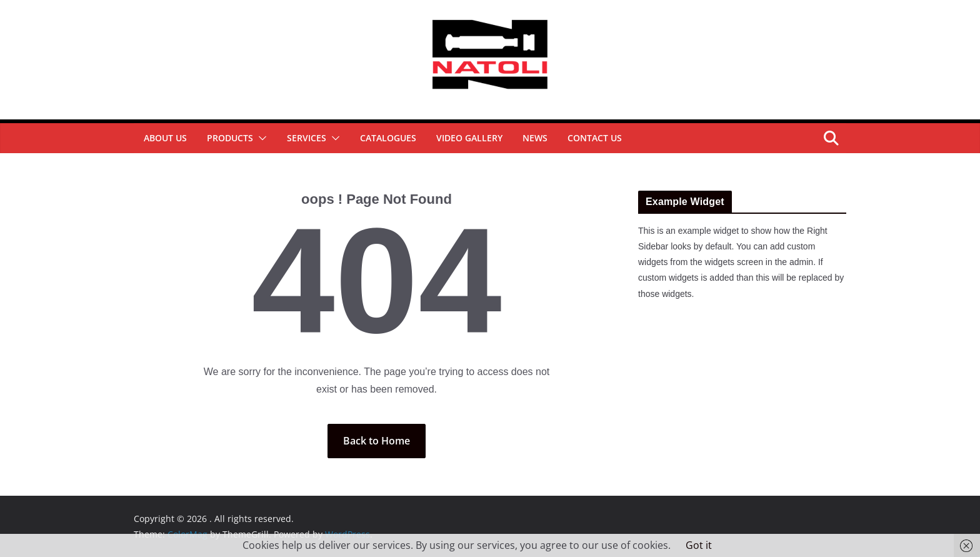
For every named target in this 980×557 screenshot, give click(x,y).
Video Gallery (469, 138)
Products (230, 138)
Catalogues (388, 138)
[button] (260, 138)
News (535, 138)
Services (307, 138)
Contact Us (595, 138)
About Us (165, 138)
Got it (699, 545)
